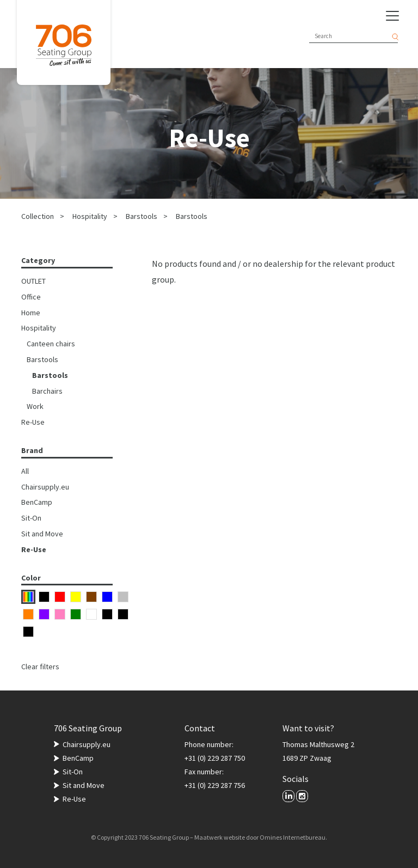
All (25, 471)
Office (31, 297)
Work (35, 406)
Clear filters (40, 667)
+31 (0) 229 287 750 (215, 758)
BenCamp (37, 502)
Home (31, 313)
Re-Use (33, 422)
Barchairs (47, 391)
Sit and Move (42, 534)
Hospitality (90, 216)
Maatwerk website (220, 837)
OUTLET (33, 281)
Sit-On (31, 518)
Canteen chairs (51, 344)
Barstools (142, 216)
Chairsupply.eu (45, 487)
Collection (38, 216)
